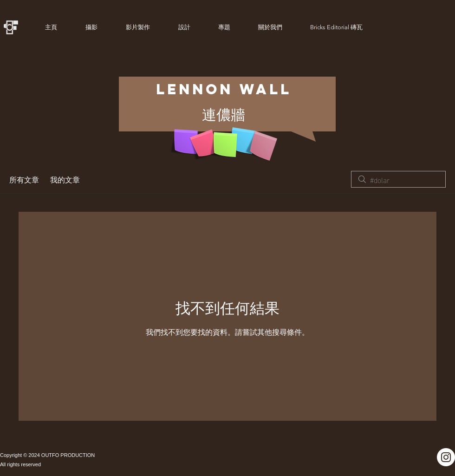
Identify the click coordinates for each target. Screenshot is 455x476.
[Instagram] (446, 457)
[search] (398, 179)
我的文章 (65, 179)
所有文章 (24, 179)
